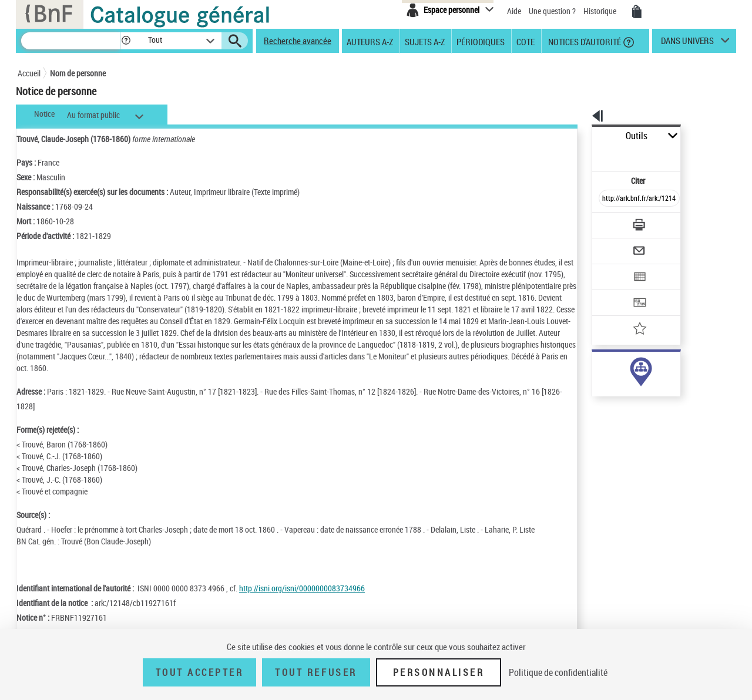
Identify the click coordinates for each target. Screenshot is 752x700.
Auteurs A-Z (370, 41)
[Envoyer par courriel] (606, 222)
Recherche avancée (298, 41)
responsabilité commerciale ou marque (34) (649, 381)
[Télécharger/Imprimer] (608, 199)
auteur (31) (598, 369)
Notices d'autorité (584, 41)
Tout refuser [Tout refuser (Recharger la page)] (316, 672)
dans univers (687, 43)
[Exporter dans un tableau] (615, 245)
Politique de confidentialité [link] (558, 672)
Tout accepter (200, 672)
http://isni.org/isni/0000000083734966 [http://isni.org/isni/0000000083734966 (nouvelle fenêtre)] (302, 588)
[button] (126, 41)
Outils (579, 136)
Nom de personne (78, 73)
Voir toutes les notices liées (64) (625, 405)
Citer (588, 155)
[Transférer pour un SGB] (611, 268)
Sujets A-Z (425, 41)
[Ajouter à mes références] (613, 291)
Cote (526, 41)
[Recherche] (70, 41)
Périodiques (481, 41)
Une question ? (552, 11)
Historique (601, 11)
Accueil (29, 73)
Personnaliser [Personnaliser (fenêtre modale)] (439, 672)
